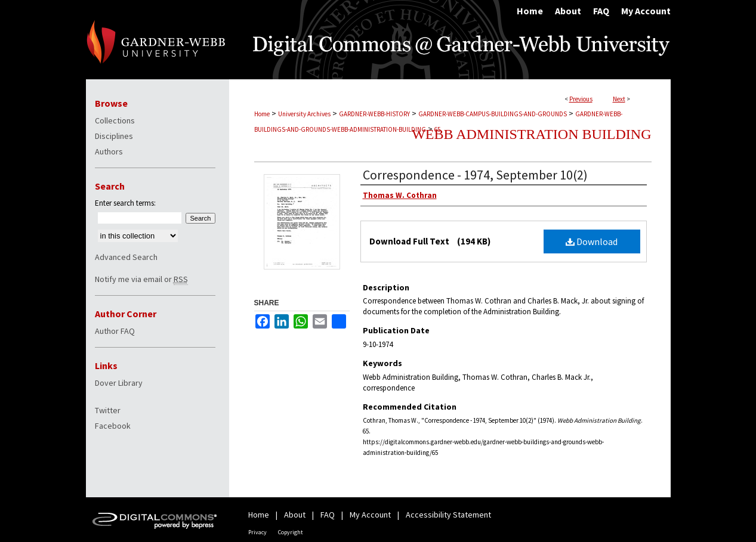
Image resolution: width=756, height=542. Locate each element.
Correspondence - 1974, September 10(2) (475, 175)
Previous (581, 99)
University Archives (304, 114)
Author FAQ (115, 331)
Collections (115, 120)
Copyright (291, 532)
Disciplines (114, 136)
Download (592, 241)
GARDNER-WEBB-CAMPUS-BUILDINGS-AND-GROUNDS (493, 114)
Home (262, 114)
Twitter (108, 410)
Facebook (113, 426)
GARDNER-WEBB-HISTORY (374, 114)
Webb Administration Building (531, 134)
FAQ (328, 515)
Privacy (257, 532)
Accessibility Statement (448, 515)
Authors (109, 151)
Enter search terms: (125, 203)
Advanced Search (126, 257)
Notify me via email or (141, 279)
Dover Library (119, 383)
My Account (370, 515)
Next (619, 99)
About (295, 515)
